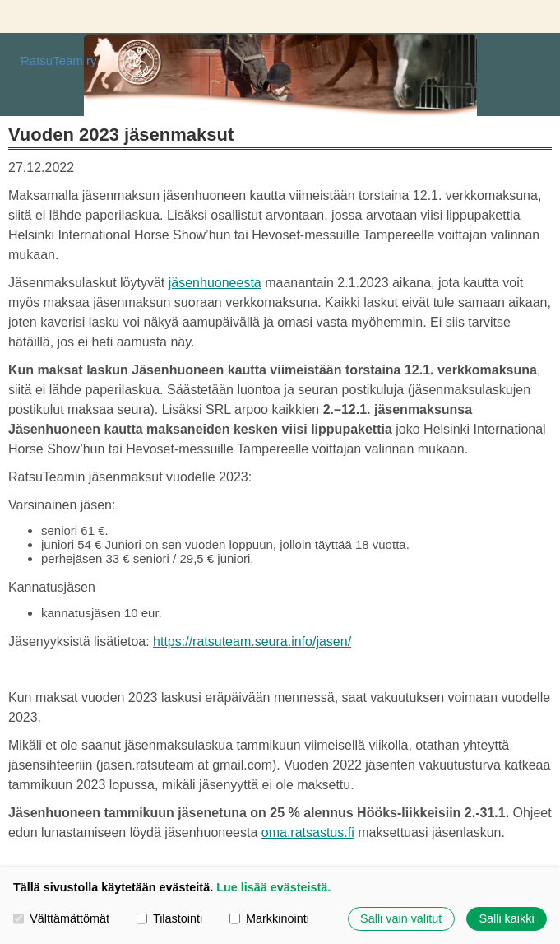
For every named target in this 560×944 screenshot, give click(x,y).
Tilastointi (169, 918)
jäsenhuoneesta (215, 283)
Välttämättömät (61, 918)
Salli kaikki (506, 918)
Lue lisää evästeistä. (273, 887)
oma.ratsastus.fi (308, 832)
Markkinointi (269, 918)
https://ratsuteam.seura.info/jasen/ (252, 642)
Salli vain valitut (401, 918)
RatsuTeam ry (59, 60)
